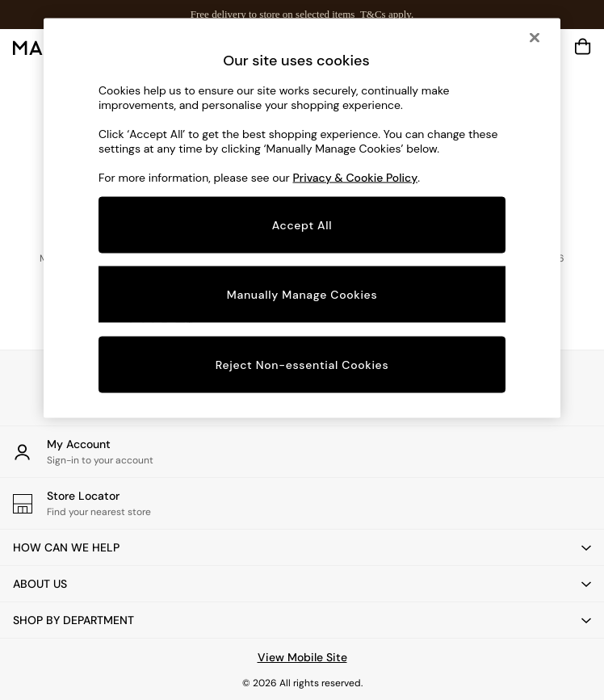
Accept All (302, 224)
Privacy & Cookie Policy (356, 177)
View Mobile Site (302, 657)
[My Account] (302, 452)
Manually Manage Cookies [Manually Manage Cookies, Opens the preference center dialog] (302, 294)
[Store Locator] (302, 503)
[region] (302, 218)
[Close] (535, 37)
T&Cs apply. (387, 14)
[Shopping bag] (583, 47)
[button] (302, 547)
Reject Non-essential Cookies (302, 365)
